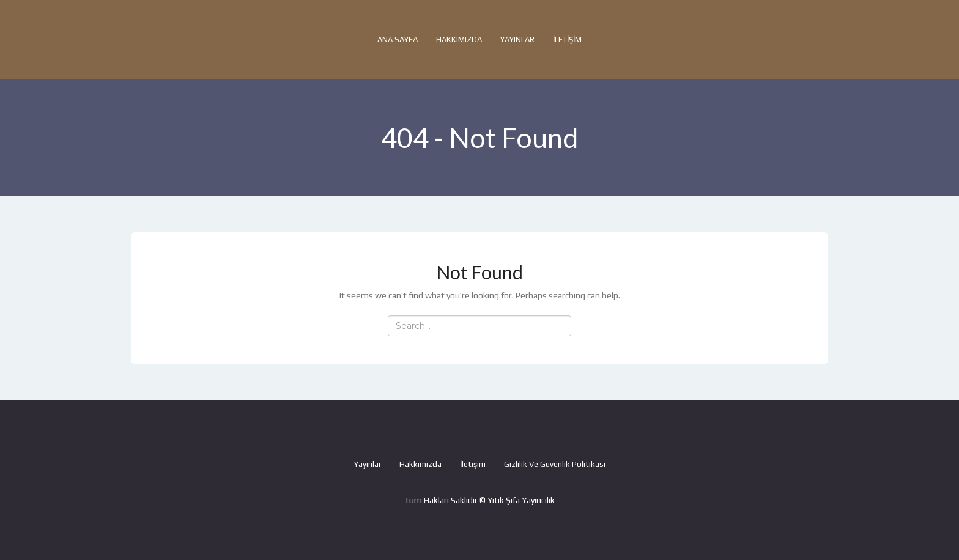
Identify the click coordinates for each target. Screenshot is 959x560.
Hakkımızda (459, 39)
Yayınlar (517, 39)
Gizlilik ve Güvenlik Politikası (555, 464)
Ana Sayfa (398, 39)
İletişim (567, 39)
